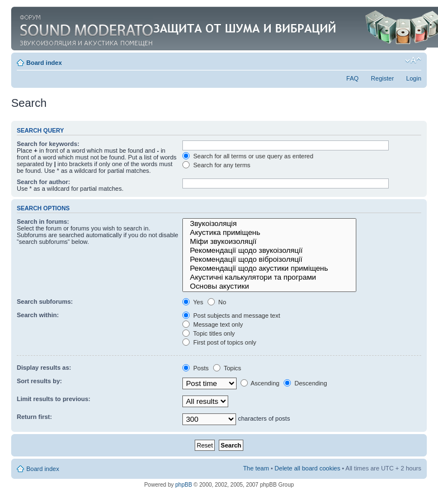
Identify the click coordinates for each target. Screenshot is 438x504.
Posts (196, 368)
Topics (227, 368)
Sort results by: (39, 381)
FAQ (352, 78)
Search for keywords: (48, 144)
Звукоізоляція (269, 224)
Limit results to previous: (53, 399)
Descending (305, 383)
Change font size (413, 60)
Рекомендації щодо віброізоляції (269, 260)
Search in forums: (43, 222)
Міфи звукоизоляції (269, 242)
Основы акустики (269, 286)
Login (414, 78)
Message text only (213, 324)
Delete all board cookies (307, 468)
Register (382, 78)
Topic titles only (208, 333)
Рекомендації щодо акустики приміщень (269, 269)
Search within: (38, 315)
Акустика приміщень (269, 233)
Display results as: (44, 368)
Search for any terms (216, 165)
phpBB (183, 485)
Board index (44, 63)
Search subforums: (45, 302)
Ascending (260, 383)
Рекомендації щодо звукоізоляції (269, 251)
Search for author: (43, 182)
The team (256, 468)
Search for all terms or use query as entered (248, 156)
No (217, 302)
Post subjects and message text (231, 315)
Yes (193, 302)
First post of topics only (219, 342)
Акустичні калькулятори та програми (269, 277)
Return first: (34, 417)
